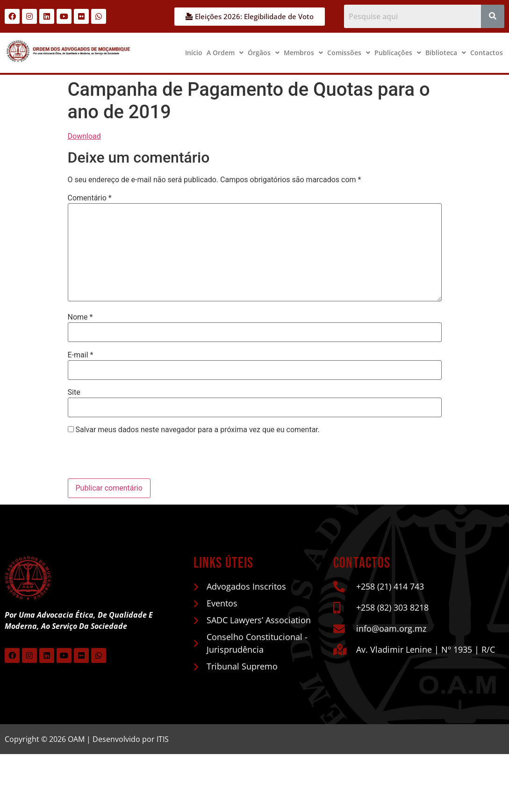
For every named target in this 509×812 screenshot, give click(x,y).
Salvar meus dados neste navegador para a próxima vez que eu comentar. (197, 430)
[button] (225, 53)
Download (84, 136)
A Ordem (225, 53)
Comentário (90, 198)
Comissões (349, 53)
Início (194, 53)
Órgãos (264, 53)
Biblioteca (446, 53)
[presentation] (132, 458)
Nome (80, 317)
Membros (303, 53)
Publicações (398, 53)
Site (74, 392)
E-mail (81, 355)
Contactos (487, 53)
